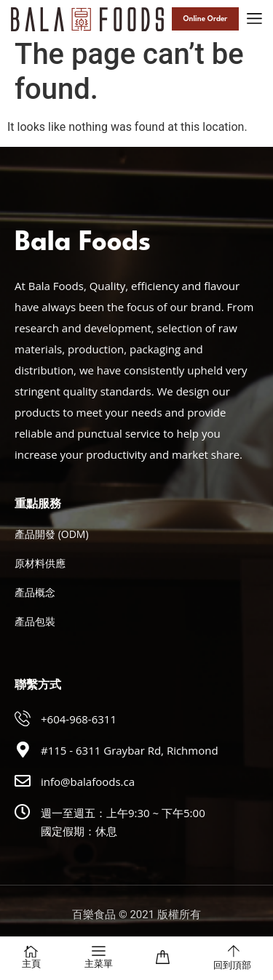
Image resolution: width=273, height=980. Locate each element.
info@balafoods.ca (88, 782)
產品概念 (35, 592)
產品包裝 (35, 621)
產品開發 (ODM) (52, 534)
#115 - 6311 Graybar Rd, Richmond (130, 750)
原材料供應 (40, 563)
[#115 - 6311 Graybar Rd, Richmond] (23, 750)
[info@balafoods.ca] (23, 781)
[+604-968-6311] (23, 718)
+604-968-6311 (79, 719)
